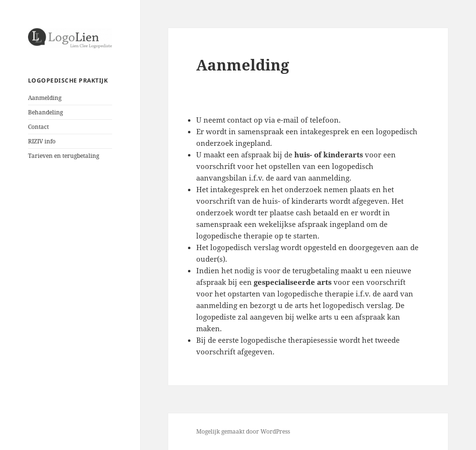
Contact (38, 127)
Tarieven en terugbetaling (64, 156)
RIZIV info (42, 141)
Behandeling (45, 112)
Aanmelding (45, 98)
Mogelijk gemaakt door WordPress (243, 431)
